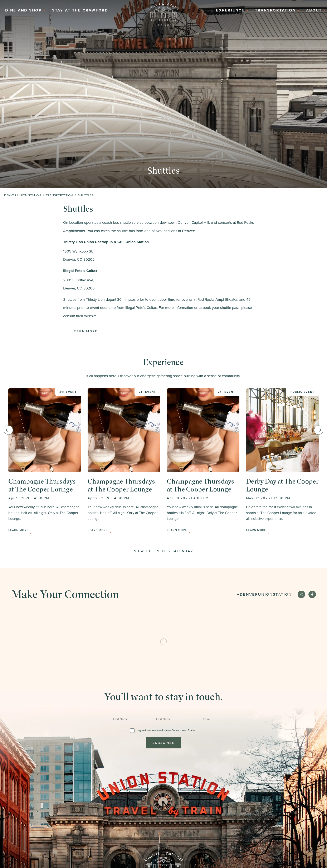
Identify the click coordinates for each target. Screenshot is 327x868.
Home (163, 15)
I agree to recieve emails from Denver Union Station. (167, 730)
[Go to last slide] (8, 430)
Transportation (275, 10)
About (314, 10)
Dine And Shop (23, 10)
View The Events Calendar (164, 551)
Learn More (85, 331)
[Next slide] (319, 430)
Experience (230, 10)
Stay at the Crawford (80, 10)
